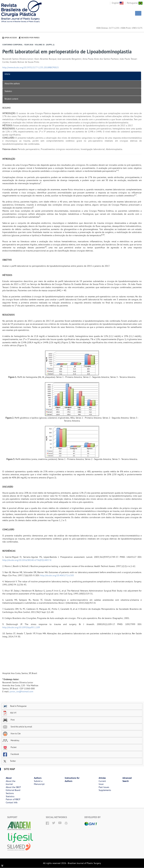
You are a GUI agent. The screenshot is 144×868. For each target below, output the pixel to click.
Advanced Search (127, 780)
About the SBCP (13, 787)
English (118, 3)
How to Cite (12, 733)
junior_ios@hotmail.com (21, 691)
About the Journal (11, 783)
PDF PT (9, 713)
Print (9, 720)
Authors (38, 778)
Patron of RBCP (13, 799)
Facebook (11, 754)
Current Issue (102, 783)
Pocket (9, 747)
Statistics (8, 91)
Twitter (9, 761)
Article (7, 74)
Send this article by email (17, 727)
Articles (102, 778)
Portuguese (135, 3)
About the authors (12, 83)
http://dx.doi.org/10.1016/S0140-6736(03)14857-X (27, 560)
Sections (10, 793)
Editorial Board (13, 790)
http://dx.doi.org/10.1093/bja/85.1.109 (21, 627)
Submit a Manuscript (39, 783)
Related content (11, 99)
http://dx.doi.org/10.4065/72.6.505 (57, 575)
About (9, 778)
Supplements (105, 790)
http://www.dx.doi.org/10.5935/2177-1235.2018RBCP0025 (31, 67)
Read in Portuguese (15, 706)
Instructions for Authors (72, 780)
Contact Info (12, 802)
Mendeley (11, 740)
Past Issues (104, 787)
